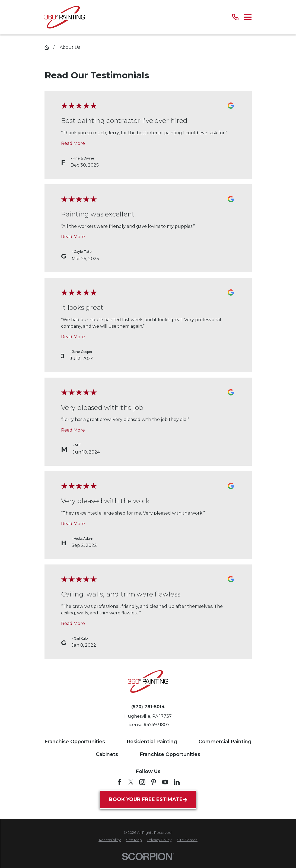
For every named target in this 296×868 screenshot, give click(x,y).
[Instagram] (142, 782)
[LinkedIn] (177, 782)
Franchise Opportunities (75, 742)
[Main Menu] (248, 17)
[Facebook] (119, 782)
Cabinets (107, 754)
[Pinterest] (154, 782)
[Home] (65, 17)
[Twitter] (131, 782)
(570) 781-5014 (148, 707)
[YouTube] (165, 782)
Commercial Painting (225, 742)
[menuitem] (110, 840)
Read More (73, 143)
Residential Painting (152, 742)
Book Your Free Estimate (148, 799)
